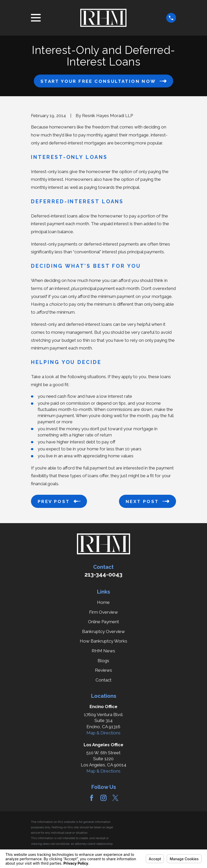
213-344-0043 (103, 574)
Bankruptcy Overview (104, 631)
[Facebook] (92, 798)
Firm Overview (104, 612)
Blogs (103, 661)
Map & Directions (104, 733)
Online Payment (104, 622)
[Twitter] (115, 798)
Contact (104, 680)
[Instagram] (104, 798)
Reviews (104, 670)
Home (103, 602)
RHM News (103, 651)
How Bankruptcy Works (104, 641)
